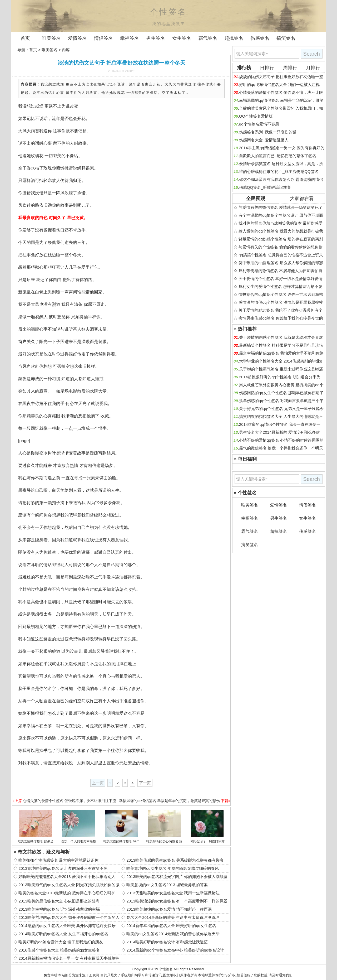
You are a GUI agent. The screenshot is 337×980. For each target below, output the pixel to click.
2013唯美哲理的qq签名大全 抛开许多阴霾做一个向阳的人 (69, 917)
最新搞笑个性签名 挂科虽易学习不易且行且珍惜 (281, 345)
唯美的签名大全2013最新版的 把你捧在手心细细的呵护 (67, 893)
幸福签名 (130, 38)
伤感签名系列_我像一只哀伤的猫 (268, 132)
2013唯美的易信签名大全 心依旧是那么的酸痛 (59, 901)
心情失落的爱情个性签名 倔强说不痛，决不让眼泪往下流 (70, 801)
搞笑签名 (286, 38)
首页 (25, 38)
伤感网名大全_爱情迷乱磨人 (264, 140)
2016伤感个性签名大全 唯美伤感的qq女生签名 (59, 950)
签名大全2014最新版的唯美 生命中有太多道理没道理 (173, 917)
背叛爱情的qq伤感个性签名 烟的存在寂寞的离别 (281, 239)
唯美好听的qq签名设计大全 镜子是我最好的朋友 (61, 942)
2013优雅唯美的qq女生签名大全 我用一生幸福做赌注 (173, 893)
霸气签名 (208, 38)
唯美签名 (51, 38)
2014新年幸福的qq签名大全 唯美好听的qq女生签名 (171, 926)
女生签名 (182, 38)
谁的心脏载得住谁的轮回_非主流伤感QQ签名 (279, 172)
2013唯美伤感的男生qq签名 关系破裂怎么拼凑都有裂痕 (175, 860)
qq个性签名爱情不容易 (259, 124)
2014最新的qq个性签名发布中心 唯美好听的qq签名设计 (175, 950)
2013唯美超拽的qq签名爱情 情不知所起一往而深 (169, 909)
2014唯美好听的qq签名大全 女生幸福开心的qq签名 (63, 934)
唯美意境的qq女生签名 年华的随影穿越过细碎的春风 (173, 868)
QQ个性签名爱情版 (256, 116)
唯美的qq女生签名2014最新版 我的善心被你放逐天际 (173, 934)
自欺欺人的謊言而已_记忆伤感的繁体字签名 (278, 156)
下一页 (145, 783)
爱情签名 (77, 38)
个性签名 (166, 969)
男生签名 (156, 38)
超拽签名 (234, 38)
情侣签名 (103, 38)
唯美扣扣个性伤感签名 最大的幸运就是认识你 (58, 860)
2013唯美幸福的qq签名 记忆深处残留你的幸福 (59, 909)
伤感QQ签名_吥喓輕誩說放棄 (265, 187)
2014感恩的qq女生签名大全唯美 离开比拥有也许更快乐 (67, 926)
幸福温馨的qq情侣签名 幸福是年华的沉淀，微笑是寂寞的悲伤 (169, 801)
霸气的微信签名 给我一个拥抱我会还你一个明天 (281, 448)
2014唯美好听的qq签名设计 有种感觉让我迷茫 (167, 942)
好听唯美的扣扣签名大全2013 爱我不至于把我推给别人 (67, 877)
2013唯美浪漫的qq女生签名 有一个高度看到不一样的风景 (177, 901)
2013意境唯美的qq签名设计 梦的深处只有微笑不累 (63, 868)
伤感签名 (260, 38)
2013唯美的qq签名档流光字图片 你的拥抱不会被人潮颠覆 (177, 877)
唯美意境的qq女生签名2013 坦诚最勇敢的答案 (167, 885)
